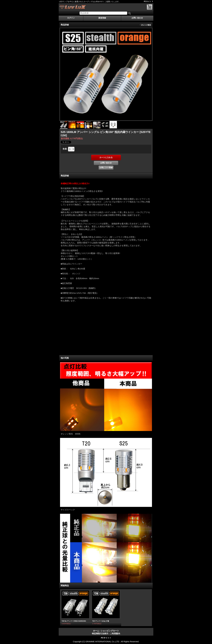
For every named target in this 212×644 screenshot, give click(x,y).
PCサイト (147, 1)
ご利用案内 (115, 634)
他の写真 (65, 358)
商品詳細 (65, 176)
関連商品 (65, 586)
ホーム (96, 631)
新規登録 (102, 18)
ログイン (71, 18)
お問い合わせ (137, 18)
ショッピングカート (150, 7)
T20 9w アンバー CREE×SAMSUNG (74, 621)
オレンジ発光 (146, 25)
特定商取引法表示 (100, 634)
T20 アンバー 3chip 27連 (101, 621)
